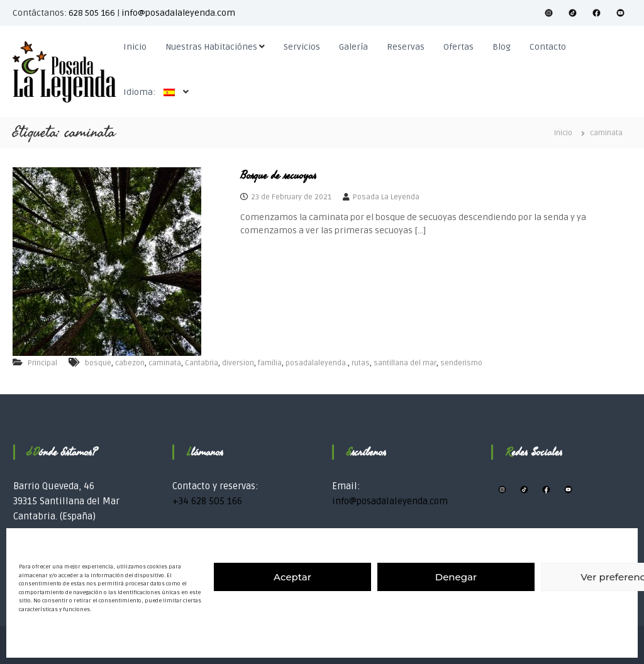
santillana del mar (405, 363)
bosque (98, 363)
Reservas (406, 47)
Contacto (548, 47)
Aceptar (292, 577)
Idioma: (152, 92)
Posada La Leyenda (386, 197)
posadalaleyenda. (317, 363)
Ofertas (458, 47)
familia (270, 363)
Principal (42, 363)
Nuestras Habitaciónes (211, 47)
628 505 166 (92, 13)
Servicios (302, 47)
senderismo (461, 363)
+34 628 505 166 (207, 501)
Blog (502, 47)
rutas (361, 363)
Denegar (456, 577)
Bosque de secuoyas (278, 175)
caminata (165, 363)
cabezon (130, 363)
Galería (353, 47)
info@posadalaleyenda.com (178, 13)
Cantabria (202, 363)
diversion (238, 363)
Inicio (135, 47)
